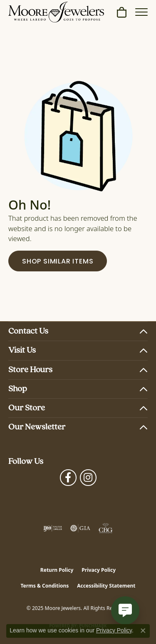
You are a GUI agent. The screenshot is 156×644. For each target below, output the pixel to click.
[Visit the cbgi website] (106, 528)
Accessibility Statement (106, 586)
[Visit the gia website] (80, 528)
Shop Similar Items (58, 262)
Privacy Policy (99, 570)
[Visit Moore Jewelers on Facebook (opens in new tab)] (68, 478)
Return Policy (57, 570)
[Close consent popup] (143, 631)
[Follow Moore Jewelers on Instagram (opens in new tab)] (88, 478)
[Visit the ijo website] (53, 528)
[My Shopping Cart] (122, 12)
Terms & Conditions (45, 586)
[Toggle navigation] (141, 12)
